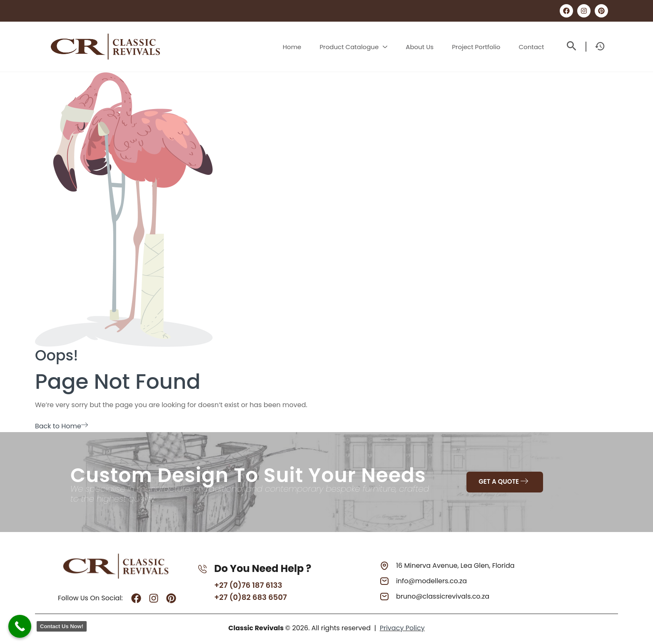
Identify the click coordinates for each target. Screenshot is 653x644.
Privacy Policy (402, 628)
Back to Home (61, 426)
